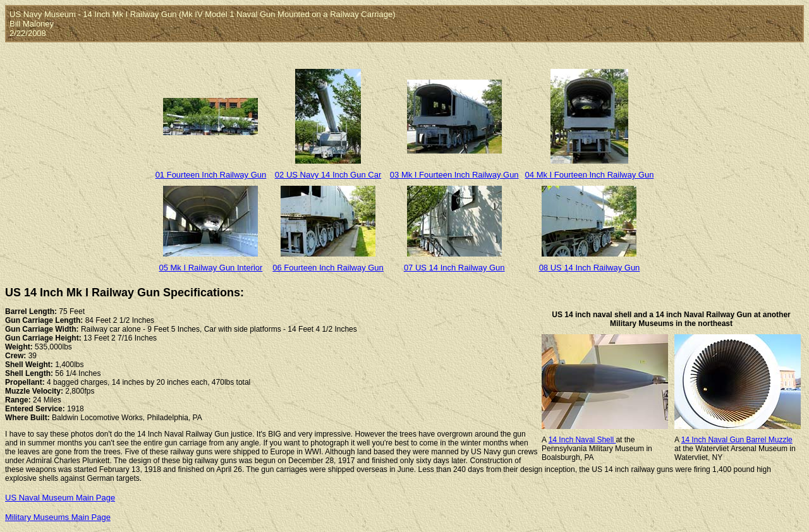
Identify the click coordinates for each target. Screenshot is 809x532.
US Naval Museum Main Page (60, 498)
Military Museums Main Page (58, 517)
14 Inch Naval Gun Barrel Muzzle (737, 440)
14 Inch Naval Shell (582, 440)
